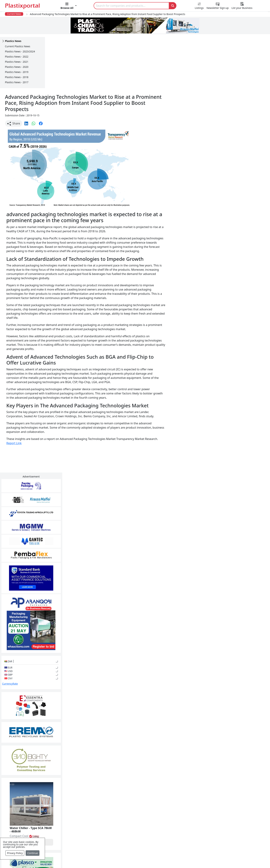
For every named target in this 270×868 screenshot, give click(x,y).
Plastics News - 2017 (17, 82)
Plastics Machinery (115, 828)
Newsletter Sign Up (39, 806)
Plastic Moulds (112, 842)
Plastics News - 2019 (17, 72)
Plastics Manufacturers (118, 799)
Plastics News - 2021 (17, 62)
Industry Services (114, 849)
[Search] (131, 6)
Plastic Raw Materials (116, 821)
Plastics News (35, 799)
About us (151, 860)
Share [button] (59, 70)
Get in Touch (242, 668)
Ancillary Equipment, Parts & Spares (126, 835)
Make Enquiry (242, 407)
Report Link (59, 394)
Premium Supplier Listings (196, 828)
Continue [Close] (33, 853)
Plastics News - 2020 (17, 67)
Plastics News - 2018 (17, 77)
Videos (31, 821)
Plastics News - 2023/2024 (20, 51)
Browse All (186, 813)
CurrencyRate (224, 248)
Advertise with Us (190, 799)
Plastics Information (39, 813)
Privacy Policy (15, 853)
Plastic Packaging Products (120, 813)
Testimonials (187, 806)
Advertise (200, 860)
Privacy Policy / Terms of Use (121, 860)
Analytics (169, 860)
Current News (14, 14)
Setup (184, 860)
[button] (69, 6)
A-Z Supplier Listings (192, 821)
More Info (135, 751)
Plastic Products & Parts (118, 806)
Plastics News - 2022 (17, 57)
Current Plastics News (18, 46)
